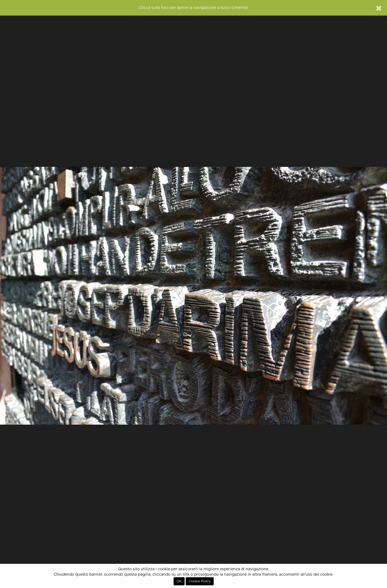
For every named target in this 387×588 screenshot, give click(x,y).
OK (179, 581)
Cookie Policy (200, 581)
